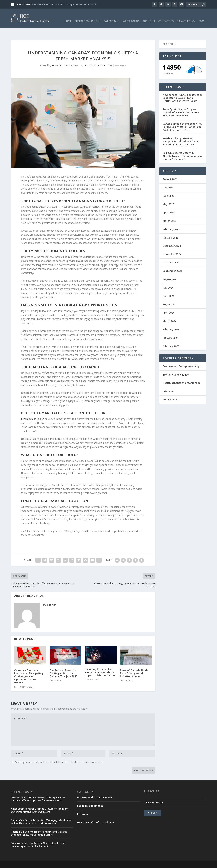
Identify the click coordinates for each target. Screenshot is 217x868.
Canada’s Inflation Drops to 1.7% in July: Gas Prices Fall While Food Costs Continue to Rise (182, 116)
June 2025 (168, 185)
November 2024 (172, 244)
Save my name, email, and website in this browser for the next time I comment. (59, 752)
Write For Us (131, 16)
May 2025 (168, 194)
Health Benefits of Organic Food (96, 812)
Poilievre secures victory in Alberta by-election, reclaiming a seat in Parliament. (182, 145)
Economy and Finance (93, 55)
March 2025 (170, 210)
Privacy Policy (186, 16)
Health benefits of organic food (182, 372)
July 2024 (168, 277)
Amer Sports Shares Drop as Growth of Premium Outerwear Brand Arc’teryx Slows (181, 102)
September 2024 (172, 260)
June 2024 (168, 285)
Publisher (57, 55)
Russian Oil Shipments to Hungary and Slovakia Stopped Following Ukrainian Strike (181, 131)
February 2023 (171, 336)
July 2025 (168, 177)
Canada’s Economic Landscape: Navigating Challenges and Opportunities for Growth (29, 666)
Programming (171, 389)
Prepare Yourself (86, 16)
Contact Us (166, 16)
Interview (168, 381)
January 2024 (170, 327)
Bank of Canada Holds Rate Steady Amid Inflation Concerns (134, 663)
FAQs (201, 16)
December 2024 (172, 235)
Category (110, 16)
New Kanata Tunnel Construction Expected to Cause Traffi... (64, 4)
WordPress (66, 859)
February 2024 (171, 319)
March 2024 (170, 311)
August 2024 (170, 269)
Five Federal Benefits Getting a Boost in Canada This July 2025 (63, 663)
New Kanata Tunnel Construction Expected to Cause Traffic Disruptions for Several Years (183, 87)
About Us (149, 16)
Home (68, 16)
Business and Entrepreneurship (181, 356)
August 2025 (170, 168)
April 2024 (169, 302)
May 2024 (168, 294)
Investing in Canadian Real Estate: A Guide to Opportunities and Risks (100, 662)
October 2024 (171, 252)
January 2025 (170, 227)
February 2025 (171, 219)
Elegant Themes (34, 859)
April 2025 (169, 202)
